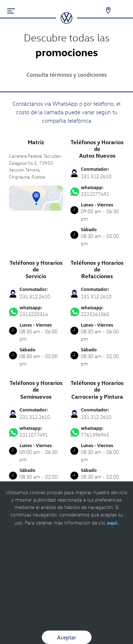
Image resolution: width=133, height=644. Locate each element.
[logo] (66, 21)
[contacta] (36, 197)
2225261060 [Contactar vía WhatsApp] (97, 311)
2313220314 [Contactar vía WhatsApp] (36, 311)
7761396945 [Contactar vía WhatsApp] (97, 432)
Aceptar (67, 637)
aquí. (113, 523)
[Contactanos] (104, 11)
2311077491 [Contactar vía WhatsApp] (97, 191)
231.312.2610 (96, 176)
